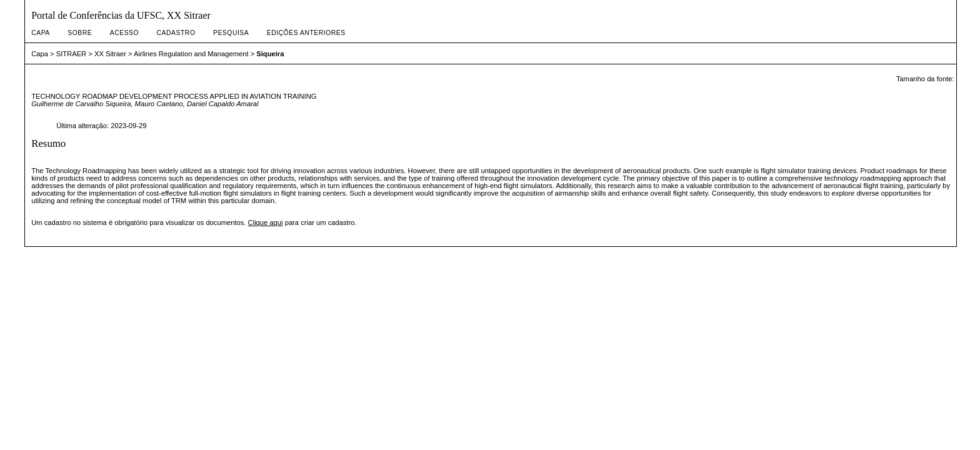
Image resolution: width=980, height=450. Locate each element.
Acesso (124, 33)
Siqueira (270, 54)
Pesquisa (231, 33)
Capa (41, 33)
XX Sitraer (110, 54)
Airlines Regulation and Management (191, 54)
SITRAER (72, 54)
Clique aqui (266, 222)
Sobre (80, 33)
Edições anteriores (306, 33)
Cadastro (176, 33)
